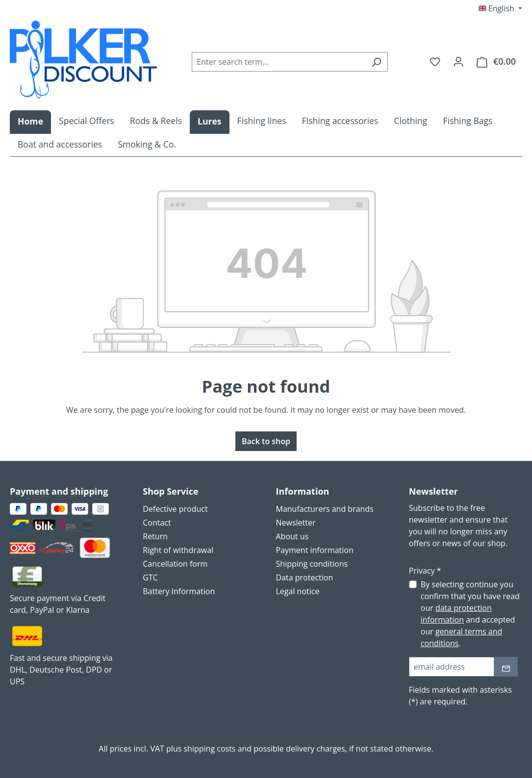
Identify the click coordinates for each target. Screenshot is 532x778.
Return (155, 536)
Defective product (175, 509)
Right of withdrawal (178, 550)
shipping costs (209, 749)
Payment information (315, 550)
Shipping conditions (312, 564)
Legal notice (298, 591)
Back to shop (266, 441)
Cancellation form (175, 564)
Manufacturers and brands (325, 509)
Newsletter (296, 523)
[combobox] (279, 62)
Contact (157, 523)
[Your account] (458, 61)
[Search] (376, 62)
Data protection (305, 577)
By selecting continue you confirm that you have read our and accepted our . (470, 614)
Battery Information (179, 591)
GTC (150, 577)
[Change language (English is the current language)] (500, 8)
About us (292, 536)
